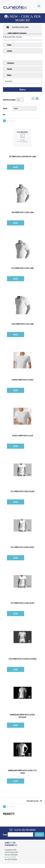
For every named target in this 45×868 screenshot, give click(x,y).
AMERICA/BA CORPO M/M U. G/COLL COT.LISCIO (23, 716)
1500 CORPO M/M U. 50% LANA (23, 324)
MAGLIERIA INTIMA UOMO (20, 27)
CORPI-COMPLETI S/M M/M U (17, 33)
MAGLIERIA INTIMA (8, 27)
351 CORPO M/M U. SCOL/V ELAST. (23, 491)
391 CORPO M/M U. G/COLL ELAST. (22, 603)
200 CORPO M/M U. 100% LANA (23, 212)
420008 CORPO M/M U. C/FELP (22, 380)
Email (5, 836)
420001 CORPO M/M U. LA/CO (23, 436)
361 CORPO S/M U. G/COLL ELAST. (22, 547)
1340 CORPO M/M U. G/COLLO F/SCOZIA (22, 659)
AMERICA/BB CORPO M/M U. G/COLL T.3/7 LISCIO (23, 772)
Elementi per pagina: (10, 100)
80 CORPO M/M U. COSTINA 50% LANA (23, 156)
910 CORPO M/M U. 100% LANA (23, 268)
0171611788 (12, 857)
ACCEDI (15, 167)
